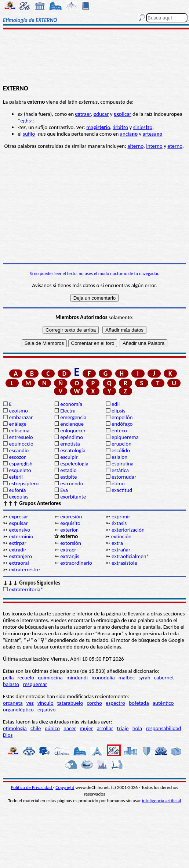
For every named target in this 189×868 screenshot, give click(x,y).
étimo (118, 483)
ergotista (70, 444)
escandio (19, 450)
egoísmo (18, 411)
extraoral (19, 563)
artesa (153, 134)
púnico (52, 728)
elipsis (118, 411)
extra (117, 543)
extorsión (71, 543)
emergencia (73, 417)
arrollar (105, 728)
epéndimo (72, 437)
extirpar (18, 543)
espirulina (123, 464)
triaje (123, 728)
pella (8, 678)
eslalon (119, 457)
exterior (69, 530)
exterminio (21, 536)
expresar (18, 517)
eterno (175, 146)
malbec (127, 678)
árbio (120, 127)
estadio (68, 470)
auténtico (163, 703)
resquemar (35, 684)
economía (71, 404)
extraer (68, 550)
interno (154, 146)
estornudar (124, 477)
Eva (64, 490)
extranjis (70, 556)
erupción (121, 444)
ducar (101, 114)
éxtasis (119, 523)
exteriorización (128, 530)
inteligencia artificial (161, 801)
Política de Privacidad (32, 787)
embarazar (21, 417)
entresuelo (21, 437)
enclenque (72, 424)
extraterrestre (24, 569)
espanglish (21, 464)
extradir (17, 550)
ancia (129, 134)
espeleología (74, 464)
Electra (68, 411)
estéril (16, 477)
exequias (19, 497)
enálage (18, 424)
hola (137, 728)
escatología (73, 450)
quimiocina (50, 678)
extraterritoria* (26, 589)
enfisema (19, 431)
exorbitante (73, 497)
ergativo (46, 710)
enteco (119, 431)
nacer (70, 728)
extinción (121, 536)
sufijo (29, 134)
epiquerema (125, 437)
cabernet (164, 678)
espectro (115, 703)
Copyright (65, 787)
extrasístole (124, 563)
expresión (71, 517)
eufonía (17, 490)
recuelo (26, 678)
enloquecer (73, 431)
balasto (11, 684)
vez (30, 703)
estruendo (72, 483)
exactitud (122, 490)
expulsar (18, 523)
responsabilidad (163, 728)
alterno (135, 146)
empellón (122, 417)
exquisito (70, 523)
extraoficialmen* (130, 556)
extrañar (121, 550)
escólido (121, 450)
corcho (94, 703)
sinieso (143, 127)
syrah (144, 678)
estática (120, 470)
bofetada (139, 703)
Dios (8, 735)
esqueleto (20, 470)
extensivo (19, 530)
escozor (17, 457)
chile (36, 728)
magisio (98, 127)
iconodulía (103, 678)
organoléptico (18, 710)
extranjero (20, 556)
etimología (15, 728)
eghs (25, 121)
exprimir (121, 517)
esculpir (69, 457)
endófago (122, 424)
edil (116, 404)
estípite (68, 477)
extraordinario (76, 563)
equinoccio (21, 444)
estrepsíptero (24, 483)
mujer (86, 728)
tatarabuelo (70, 703)
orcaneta (13, 703)
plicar (123, 114)
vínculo (46, 703)
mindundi (77, 678)
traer (83, 114)
